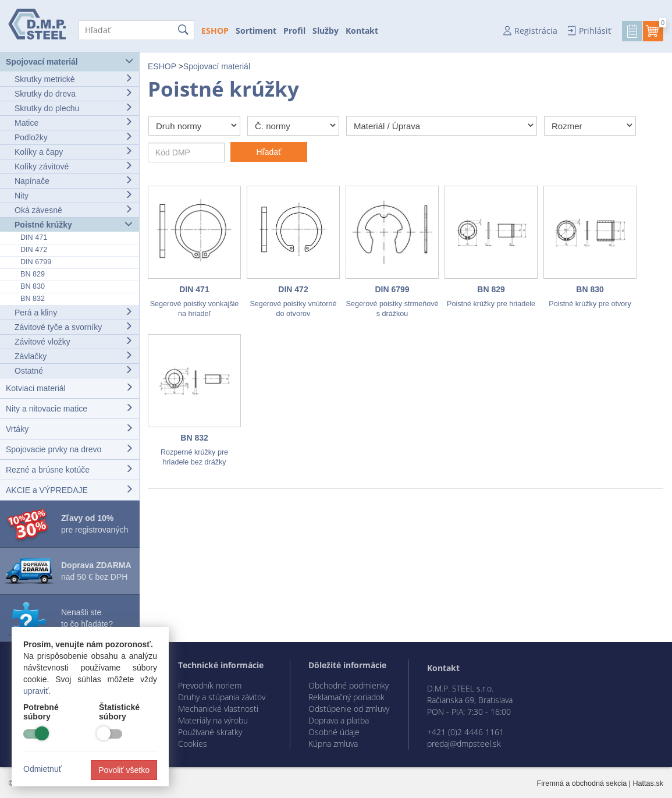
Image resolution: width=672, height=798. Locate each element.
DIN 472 (34, 250)
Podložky (74, 137)
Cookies (193, 744)
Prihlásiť (595, 31)
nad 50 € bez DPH (96, 571)
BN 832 (33, 299)
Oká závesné (74, 210)
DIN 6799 (36, 262)
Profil (294, 31)
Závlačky (74, 356)
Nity (74, 195)
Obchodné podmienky (349, 685)
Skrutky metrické (74, 79)
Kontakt (362, 31)
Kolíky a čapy (74, 152)
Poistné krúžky (74, 224)
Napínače (74, 181)
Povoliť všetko (124, 770)
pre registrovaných (95, 524)
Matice (74, 123)
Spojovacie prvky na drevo (70, 449)
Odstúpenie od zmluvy (349, 709)
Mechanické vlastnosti (218, 709)
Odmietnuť (42, 769)
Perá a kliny (74, 312)
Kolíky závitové (74, 166)
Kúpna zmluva (333, 744)
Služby (326, 31)
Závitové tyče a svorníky (74, 327)
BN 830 (33, 286)
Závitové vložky (74, 341)
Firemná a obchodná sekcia (582, 783)
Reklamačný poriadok (346, 697)
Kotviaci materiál (70, 388)
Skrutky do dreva (74, 93)
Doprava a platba (339, 720)
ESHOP (215, 31)
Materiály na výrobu (213, 720)
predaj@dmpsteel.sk (464, 744)
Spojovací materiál (70, 61)
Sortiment (256, 31)
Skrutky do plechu (74, 108)
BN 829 (33, 274)
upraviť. (37, 691)
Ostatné (74, 370)
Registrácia (536, 31)
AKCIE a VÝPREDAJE (70, 490)
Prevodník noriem (210, 685)
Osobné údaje (334, 732)
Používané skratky (210, 732)
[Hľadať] (136, 30)
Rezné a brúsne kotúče (70, 469)
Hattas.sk (648, 783)
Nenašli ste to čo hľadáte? (87, 618)
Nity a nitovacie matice (70, 408)
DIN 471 (34, 237)
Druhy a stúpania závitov (222, 697)
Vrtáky (70, 429)
